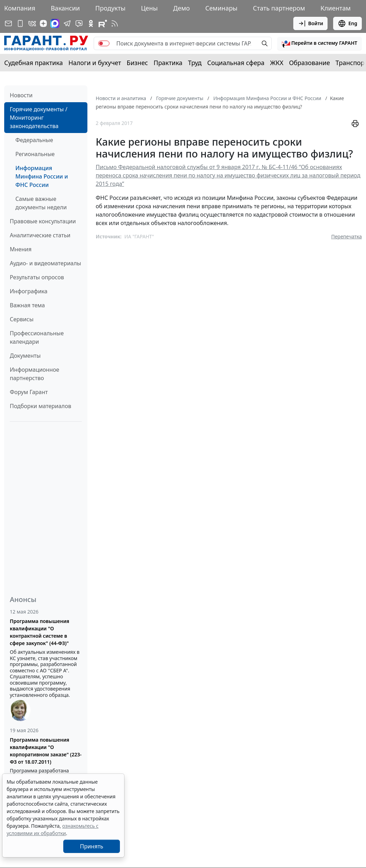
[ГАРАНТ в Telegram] (67, 23)
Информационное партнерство (34, 374)
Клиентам (336, 8)
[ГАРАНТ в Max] (55, 23)
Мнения (21, 249)
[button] (320, 43)
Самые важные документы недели (41, 203)
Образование (310, 63)
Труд (195, 63)
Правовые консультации (43, 221)
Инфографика (29, 291)
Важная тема (27, 305)
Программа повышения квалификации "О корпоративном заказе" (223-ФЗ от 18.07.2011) (46, 751)
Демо (181, 8)
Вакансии (65, 8)
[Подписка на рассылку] (8, 23)
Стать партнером (279, 8)
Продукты (110, 8)
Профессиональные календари (37, 337)
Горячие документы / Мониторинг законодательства (39, 118)
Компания (20, 8)
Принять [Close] (92, 846)
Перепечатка (346, 236)
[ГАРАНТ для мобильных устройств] (20, 23)
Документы (25, 356)
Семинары (221, 8)
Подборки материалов (41, 406)
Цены (149, 8)
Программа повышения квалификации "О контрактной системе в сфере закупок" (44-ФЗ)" (40, 632)
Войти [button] (311, 23)
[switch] (104, 43)
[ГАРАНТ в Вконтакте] (32, 23)
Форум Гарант (29, 392)
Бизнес (137, 63)
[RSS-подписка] (115, 23)
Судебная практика (34, 63)
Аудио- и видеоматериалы (45, 263)
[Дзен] (43, 23)
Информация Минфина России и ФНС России (42, 176)
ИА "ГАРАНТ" (139, 236)
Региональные (35, 154)
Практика (168, 63)
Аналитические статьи (40, 235)
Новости (21, 95)
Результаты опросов (37, 277)
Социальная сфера (236, 63)
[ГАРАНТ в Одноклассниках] (91, 23)
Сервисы (22, 319)
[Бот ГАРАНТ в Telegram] (79, 23)
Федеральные (34, 140)
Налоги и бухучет (95, 63)
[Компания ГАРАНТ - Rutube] (103, 23)
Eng (347, 23)
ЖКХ (277, 63)
